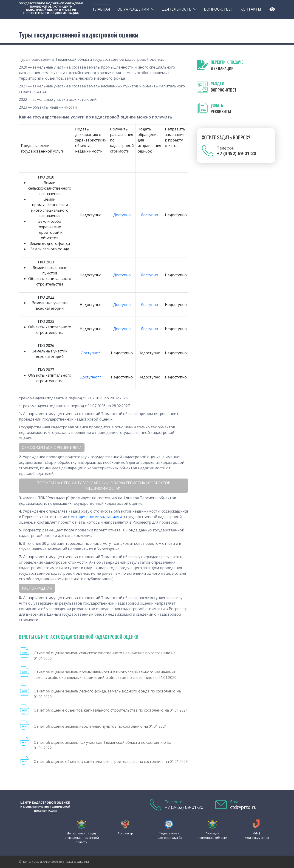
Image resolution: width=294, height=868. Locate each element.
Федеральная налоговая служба (169, 835)
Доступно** (91, 377)
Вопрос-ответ (219, 9)
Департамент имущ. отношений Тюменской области (82, 838)
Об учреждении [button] (133, 9)
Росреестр (125, 833)
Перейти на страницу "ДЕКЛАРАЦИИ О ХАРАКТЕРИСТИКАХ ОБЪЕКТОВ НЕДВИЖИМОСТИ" (103, 486)
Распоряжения (37, 588)
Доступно (122, 215)
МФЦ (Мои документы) (256, 835)
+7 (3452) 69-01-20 (184, 807)
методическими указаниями (96, 517)
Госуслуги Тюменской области (213, 835)
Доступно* (91, 353)
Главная (102, 9)
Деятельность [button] (177, 9)
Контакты (251, 9)
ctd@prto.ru (243, 807)
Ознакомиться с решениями (52, 447)
